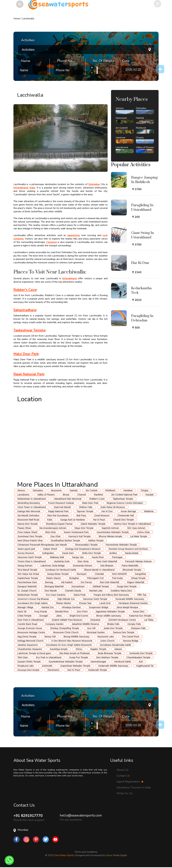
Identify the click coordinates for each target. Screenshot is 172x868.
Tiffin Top (142, 595)
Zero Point (82, 611)
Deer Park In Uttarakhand (31, 620)
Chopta (144, 490)
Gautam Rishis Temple (29, 662)
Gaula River (98, 557)
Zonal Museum (102, 515)
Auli (141, 662)
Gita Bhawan (107, 565)
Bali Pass (81, 515)
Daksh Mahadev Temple (93, 524)
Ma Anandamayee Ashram (53, 528)
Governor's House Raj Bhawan (33, 599)
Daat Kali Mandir (62, 507)
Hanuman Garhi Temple (30, 557)
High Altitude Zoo (66, 599)
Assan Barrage (128, 511)
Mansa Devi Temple (28, 524)
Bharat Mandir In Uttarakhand (99, 570)
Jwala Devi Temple (113, 628)
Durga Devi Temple (127, 586)
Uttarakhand (21, 188)
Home (17, 19)
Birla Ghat (50, 532)
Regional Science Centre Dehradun (125, 503)
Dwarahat (95, 620)
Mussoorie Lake (106, 636)
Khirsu (79, 649)
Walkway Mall (57, 557)
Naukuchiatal (132, 553)
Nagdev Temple (98, 649)
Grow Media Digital (117, 855)
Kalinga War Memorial (29, 511)
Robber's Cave (97, 499)
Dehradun (38, 490)
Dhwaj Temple (138, 578)
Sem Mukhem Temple (107, 657)
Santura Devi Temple (124, 632)
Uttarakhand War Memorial (68, 499)
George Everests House (30, 628)
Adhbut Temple (96, 540)
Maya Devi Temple (84, 528)
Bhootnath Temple (132, 570)
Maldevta (149, 511)
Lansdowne (23, 495)
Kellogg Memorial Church (30, 641)
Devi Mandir (51, 591)
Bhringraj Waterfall (54, 586)
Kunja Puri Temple (79, 657)
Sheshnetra (53, 670)
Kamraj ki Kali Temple (80, 536)
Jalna (59, 616)
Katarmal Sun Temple (140, 616)
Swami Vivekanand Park (76, 532)
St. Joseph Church (27, 591)
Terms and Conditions (86, 852)
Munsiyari (82, 574)
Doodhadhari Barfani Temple (65, 540)
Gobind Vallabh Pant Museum (67, 620)
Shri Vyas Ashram (136, 528)
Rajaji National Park (58, 511)
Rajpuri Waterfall (136, 582)
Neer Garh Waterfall (107, 561)
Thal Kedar (117, 578)
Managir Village (25, 607)
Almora (21, 490)
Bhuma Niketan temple (110, 536)
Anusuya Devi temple (28, 670)
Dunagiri (44, 616)
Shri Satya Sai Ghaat (28, 574)
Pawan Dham (24, 528)
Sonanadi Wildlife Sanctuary (130, 599)
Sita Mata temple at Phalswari (74, 653)
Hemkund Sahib (123, 662)
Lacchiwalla (28, 19)
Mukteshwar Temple (28, 595)
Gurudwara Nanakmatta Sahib (115, 645)
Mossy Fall (50, 636)
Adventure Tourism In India (134, 787)
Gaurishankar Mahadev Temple (113, 532)
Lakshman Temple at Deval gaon (34, 653)
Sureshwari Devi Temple (30, 536)
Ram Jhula (83, 561)
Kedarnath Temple (98, 670)
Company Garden (54, 624)
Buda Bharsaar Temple (110, 653)
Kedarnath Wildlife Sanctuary (113, 666)
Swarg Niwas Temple (58, 574)
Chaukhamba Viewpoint (30, 649)
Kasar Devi (139, 611)
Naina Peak (80, 595)
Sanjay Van (78, 557)
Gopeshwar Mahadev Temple (75, 666)
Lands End (105, 603)
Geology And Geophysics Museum (83, 549)
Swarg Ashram (25, 565)
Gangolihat (140, 574)
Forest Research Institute (61, 503)
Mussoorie (56, 490)
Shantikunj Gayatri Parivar (59, 524)
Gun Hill (91, 628)
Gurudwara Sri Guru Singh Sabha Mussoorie (69, 645)
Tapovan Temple (85, 511)
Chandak (99, 574)
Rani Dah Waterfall (109, 582)
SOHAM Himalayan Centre (122, 620)
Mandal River (62, 611)
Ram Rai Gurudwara (58, 515)
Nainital (74, 490)
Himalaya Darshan (71, 607)
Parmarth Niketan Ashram (138, 561)
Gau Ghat (55, 536)
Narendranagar (98, 662)
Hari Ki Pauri (74, 670)
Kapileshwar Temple (28, 578)
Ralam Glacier (53, 578)
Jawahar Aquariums (28, 645)
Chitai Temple (24, 616)
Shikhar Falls (86, 507)
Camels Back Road (27, 624)
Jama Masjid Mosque (127, 607)
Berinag (49, 582)
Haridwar (128, 490)
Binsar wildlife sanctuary (109, 616)
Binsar (66, 495)
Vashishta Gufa (62, 561)
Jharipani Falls (138, 628)
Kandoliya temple (59, 649)
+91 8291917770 (28, 816)
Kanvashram (78, 586)
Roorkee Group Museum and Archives (128, 549)
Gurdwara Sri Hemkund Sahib (61, 570)
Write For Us (125, 793)
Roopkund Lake (26, 666)
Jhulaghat (74, 578)
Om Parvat (86, 582)
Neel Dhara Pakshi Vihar (30, 540)
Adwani (118, 649)
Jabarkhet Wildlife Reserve (85, 624)
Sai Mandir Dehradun (28, 515)
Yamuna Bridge (130, 641)
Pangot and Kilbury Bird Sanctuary (111, 595)
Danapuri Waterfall (27, 586)
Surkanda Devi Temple (141, 653)
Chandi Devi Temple (124, 520)
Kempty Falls (134, 624)
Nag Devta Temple (27, 636)
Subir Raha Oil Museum (113, 507)
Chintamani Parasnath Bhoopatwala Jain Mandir (42, 545)
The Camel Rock (130, 636)
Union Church (107, 641)
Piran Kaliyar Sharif (27, 532)
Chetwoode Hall (126, 515)
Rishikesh (110, 490)
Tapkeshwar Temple (123, 499)
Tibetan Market (63, 603)
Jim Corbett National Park (124, 495)
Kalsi (50, 520)
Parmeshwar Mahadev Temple (121, 545)
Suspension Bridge (99, 607)
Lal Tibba (149, 620)
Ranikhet (98, 495)
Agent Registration (130, 782)
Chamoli (82, 495)
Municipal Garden (96, 632)
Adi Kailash (67, 582)
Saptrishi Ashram (110, 528)
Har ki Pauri (99, 520)
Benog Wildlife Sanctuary (77, 636)
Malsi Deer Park (90, 503)
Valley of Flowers (46, 495)
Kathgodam (48, 553)
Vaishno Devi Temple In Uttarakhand (132, 524)
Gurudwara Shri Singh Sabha (33, 603)
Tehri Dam (23, 657)
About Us (122, 770)
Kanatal (150, 495)
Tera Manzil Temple (27, 570)
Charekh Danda (73, 591)
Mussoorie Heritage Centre (31, 632)
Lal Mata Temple (139, 536)
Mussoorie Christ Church (66, 632)
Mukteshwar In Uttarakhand (32, 499)
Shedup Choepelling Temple (65, 628)
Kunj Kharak (41, 611)
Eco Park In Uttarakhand (49, 657)
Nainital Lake (96, 591)
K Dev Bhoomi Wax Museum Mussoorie (72, 641)
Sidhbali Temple (101, 586)
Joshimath (47, 666)
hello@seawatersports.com (81, 815)
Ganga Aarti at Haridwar (73, 520)
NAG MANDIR (119, 574)
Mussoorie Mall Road (28, 520)
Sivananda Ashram (82, 565)
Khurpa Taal (85, 603)
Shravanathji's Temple (86, 545)
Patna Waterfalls (130, 565)
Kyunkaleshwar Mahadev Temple (66, 662)
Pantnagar (117, 557)
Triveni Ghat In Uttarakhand (32, 561)
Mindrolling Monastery (29, 503)
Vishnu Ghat (143, 532)
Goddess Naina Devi (121, 591)
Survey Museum (26, 553)
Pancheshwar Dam (27, 582)
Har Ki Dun (107, 511)
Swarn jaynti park (26, 549)
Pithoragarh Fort (95, 578)
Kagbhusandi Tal (145, 666)
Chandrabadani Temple (138, 657)
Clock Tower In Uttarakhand (32, 507)
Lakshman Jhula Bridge (53, 565)
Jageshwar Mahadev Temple (110, 611)
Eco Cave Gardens (56, 595)
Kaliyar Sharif (50, 549)
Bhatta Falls (113, 624)
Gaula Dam (68, 553)
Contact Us (123, 776)
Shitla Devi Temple (91, 553)
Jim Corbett (91, 490)
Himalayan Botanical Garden (133, 603)
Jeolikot (113, 553)
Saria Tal (22, 611)
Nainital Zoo (48, 607)
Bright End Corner (79, 616)
